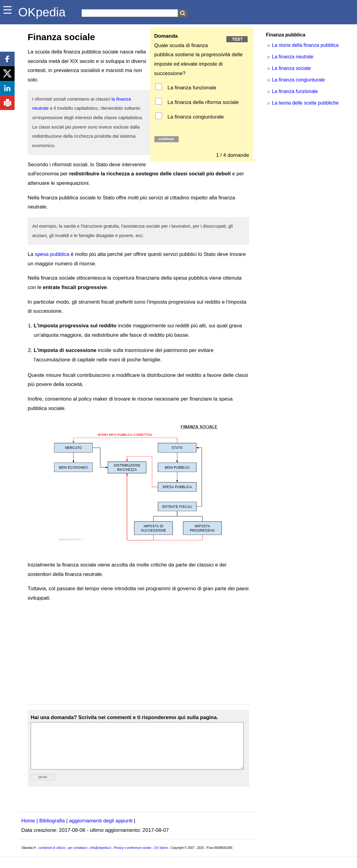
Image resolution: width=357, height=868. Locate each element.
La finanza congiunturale (195, 117)
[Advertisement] (138, 654)
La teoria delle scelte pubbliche (305, 103)
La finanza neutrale (293, 57)
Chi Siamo (161, 857)
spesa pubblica (52, 254)
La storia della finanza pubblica (305, 45)
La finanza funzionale (191, 88)
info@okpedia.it (100, 857)
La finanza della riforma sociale (203, 102)
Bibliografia (52, 830)
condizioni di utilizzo (52, 857)
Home (28, 830)
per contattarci (78, 857)
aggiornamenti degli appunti (101, 830)
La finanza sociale (291, 68)
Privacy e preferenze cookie (132, 857)
